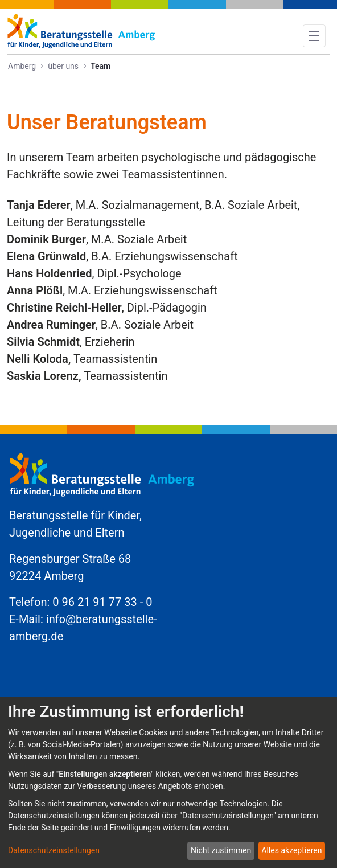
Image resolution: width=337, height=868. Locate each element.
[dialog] (168, 782)
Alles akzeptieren (291, 850)
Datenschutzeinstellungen (54, 850)
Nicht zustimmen (221, 850)
